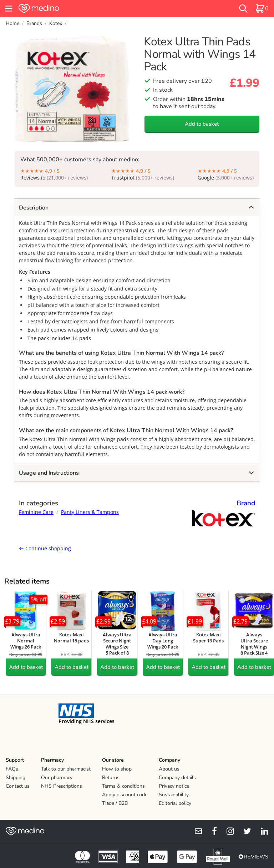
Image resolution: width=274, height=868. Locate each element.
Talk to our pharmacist (66, 769)
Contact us (18, 786)
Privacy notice (174, 786)
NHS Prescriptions (62, 786)
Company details (177, 778)
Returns (111, 778)
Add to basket (202, 124)
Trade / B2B (115, 803)
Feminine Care (36, 512)
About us (169, 769)
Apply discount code (125, 795)
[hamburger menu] (9, 9)
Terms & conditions (123, 786)
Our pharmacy (57, 778)
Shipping (16, 778)
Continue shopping (45, 548)
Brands (34, 23)
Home (12, 23)
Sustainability (174, 795)
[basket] (262, 9)
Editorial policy (175, 803)
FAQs (12, 769)
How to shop (117, 769)
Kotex (56, 23)
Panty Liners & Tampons (90, 512)
